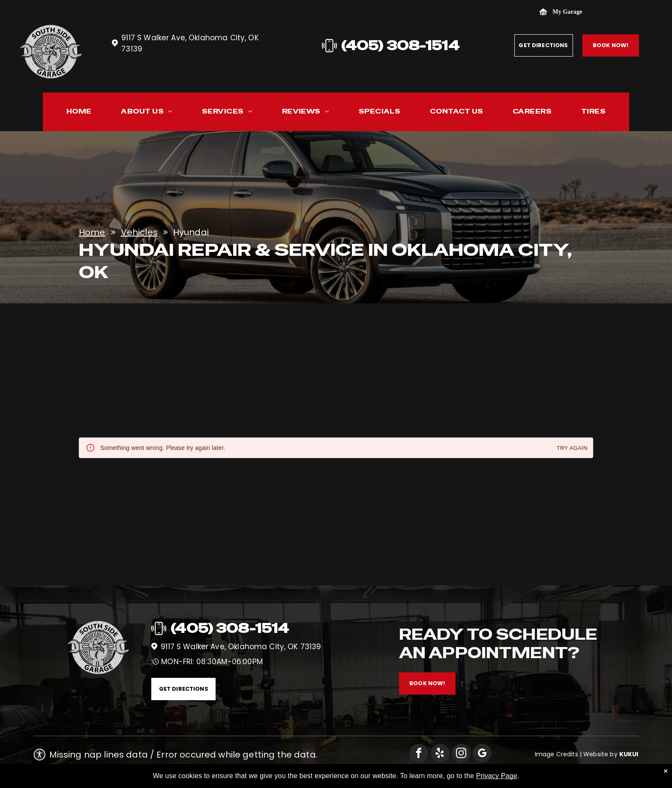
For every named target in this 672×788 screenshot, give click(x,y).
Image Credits (556, 754)
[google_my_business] (482, 754)
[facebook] (419, 754)
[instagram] (461, 754)
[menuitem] (79, 113)
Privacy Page (497, 776)
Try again (572, 448)
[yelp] (440, 754)
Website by (600, 754)
